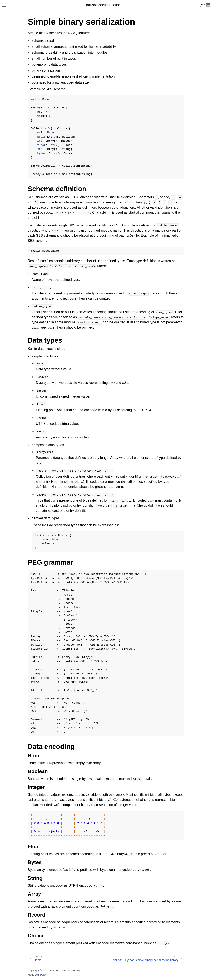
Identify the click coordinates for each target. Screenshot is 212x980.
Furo (43, 975)
